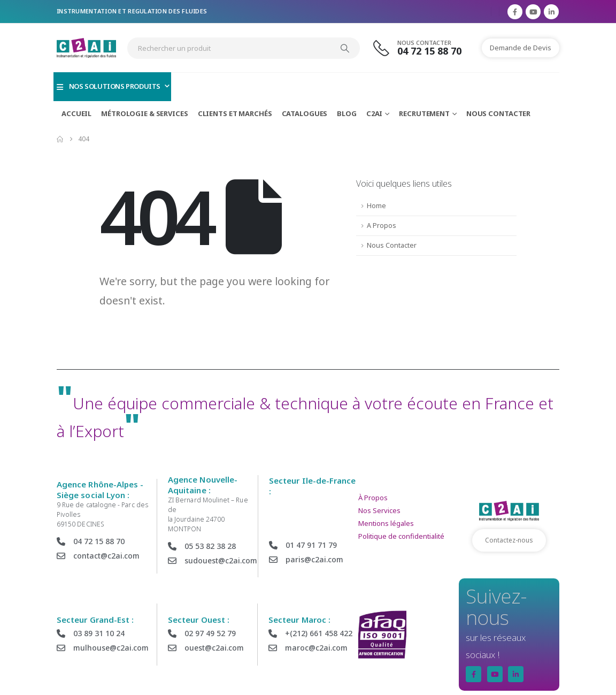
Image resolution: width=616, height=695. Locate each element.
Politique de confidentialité (401, 536)
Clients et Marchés (235, 113)
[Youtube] (533, 12)
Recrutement (424, 113)
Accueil (76, 113)
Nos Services (379, 510)
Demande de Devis (521, 48)
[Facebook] (515, 12)
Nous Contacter (498, 113)
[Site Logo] (86, 48)
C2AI (375, 113)
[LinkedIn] (551, 12)
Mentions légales (386, 523)
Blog (347, 113)
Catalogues (305, 113)
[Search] (345, 48)
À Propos (373, 498)
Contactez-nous (509, 540)
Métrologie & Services (144, 113)
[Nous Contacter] (424, 48)
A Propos (382, 226)
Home (376, 206)
